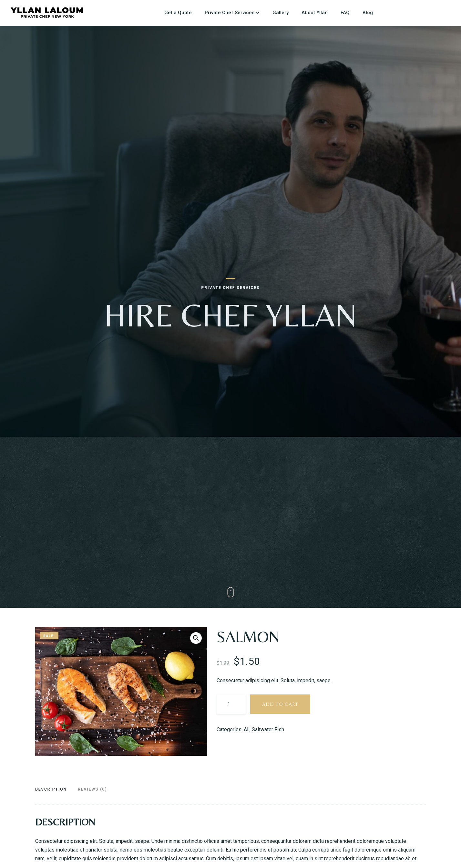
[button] (196, 638)
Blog (368, 13)
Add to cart (280, 704)
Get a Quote (178, 13)
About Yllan (315, 13)
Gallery (281, 13)
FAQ (345, 13)
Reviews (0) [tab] (92, 789)
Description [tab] (51, 789)
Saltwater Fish (268, 729)
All (247, 729)
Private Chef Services (230, 13)
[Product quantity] (231, 704)
